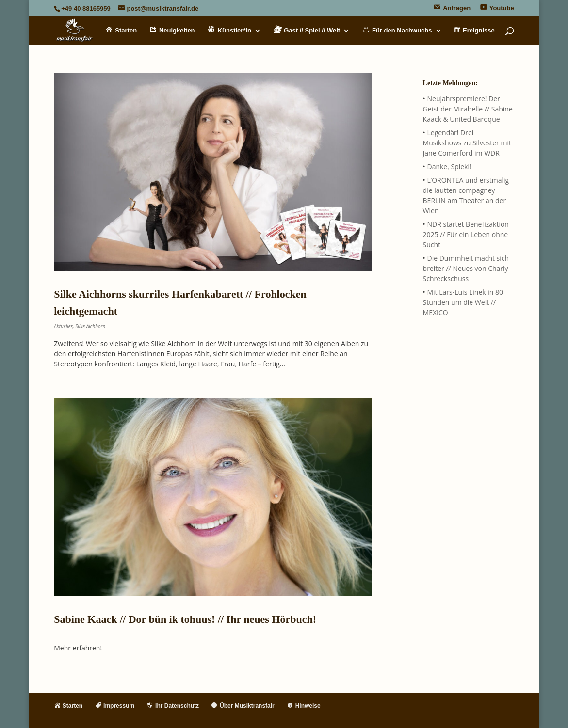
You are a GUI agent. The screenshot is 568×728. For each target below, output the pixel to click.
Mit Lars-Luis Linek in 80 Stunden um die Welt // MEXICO (463, 302)
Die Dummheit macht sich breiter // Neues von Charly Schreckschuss (466, 268)
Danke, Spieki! (449, 166)
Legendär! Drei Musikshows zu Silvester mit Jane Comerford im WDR (467, 143)
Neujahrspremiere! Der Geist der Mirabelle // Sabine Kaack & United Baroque (468, 109)
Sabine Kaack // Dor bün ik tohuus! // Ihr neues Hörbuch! (185, 619)
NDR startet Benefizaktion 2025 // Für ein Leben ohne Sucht (466, 234)
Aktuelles (63, 326)
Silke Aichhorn (90, 326)
